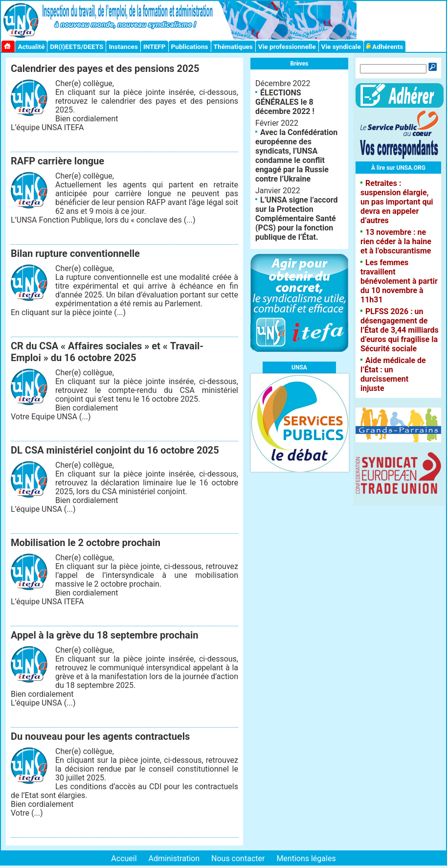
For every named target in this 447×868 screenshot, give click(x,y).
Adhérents (385, 46)
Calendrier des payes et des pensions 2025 (105, 69)
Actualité (31, 46)
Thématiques (233, 46)
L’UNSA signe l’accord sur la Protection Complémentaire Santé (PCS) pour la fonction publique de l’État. (296, 218)
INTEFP (155, 46)
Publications (190, 46)
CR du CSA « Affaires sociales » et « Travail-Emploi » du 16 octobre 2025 (107, 352)
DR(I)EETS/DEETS (77, 46)
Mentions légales (306, 858)
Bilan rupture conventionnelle (75, 253)
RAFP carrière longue (57, 161)
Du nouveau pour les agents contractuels (100, 736)
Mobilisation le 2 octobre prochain (86, 543)
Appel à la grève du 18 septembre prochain (104, 635)
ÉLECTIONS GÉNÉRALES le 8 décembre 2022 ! (285, 102)
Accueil (124, 858)
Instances (123, 46)
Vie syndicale (341, 46)
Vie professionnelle (287, 46)
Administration (174, 858)
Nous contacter (238, 858)
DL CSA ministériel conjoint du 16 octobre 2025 (115, 450)
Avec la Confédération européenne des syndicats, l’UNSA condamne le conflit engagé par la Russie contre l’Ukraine (296, 156)
